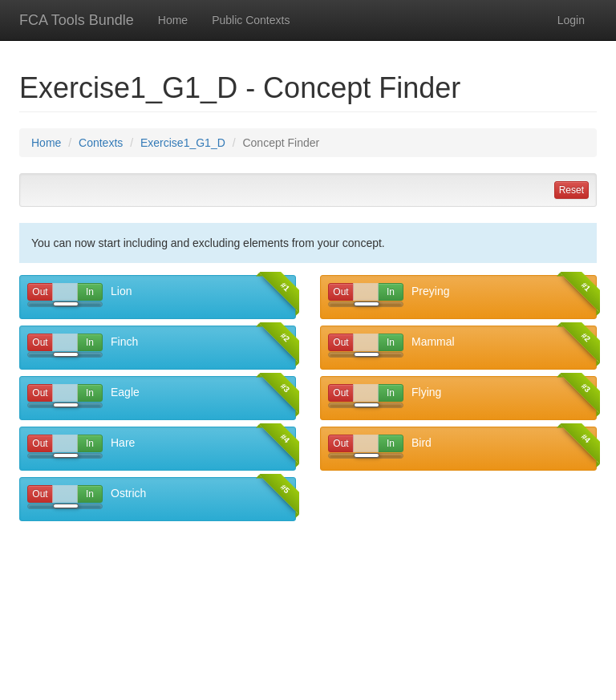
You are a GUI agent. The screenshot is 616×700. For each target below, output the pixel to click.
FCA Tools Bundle (77, 20)
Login (571, 20)
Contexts (101, 143)
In (91, 292)
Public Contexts (251, 20)
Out (40, 292)
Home (173, 20)
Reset (571, 190)
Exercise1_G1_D (183, 143)
